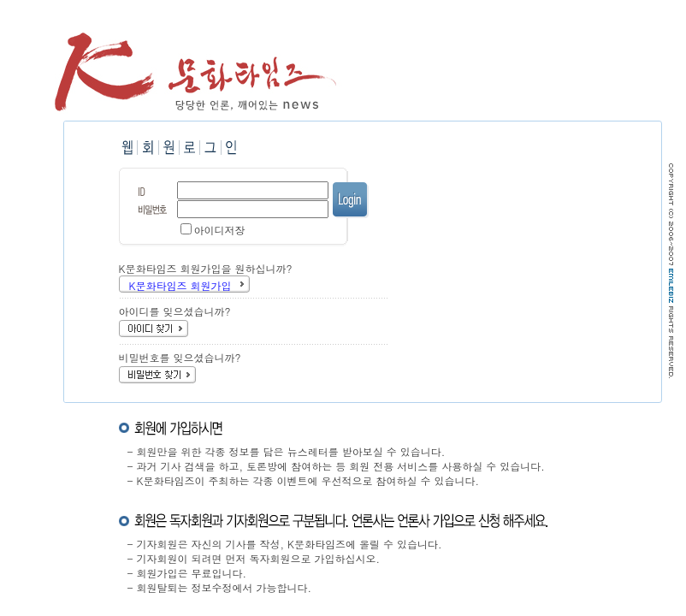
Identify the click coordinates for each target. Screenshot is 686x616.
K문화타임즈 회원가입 (180, 285)
